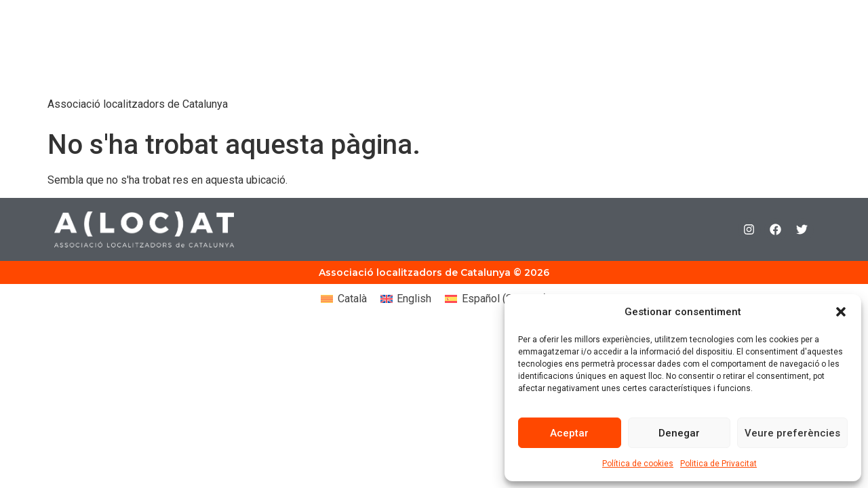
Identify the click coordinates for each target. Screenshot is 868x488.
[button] (841, 312)
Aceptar (569, 433)
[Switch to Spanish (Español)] (496, 299)
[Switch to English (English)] (406, 299)
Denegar (679, 433)
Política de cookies (638, 464)
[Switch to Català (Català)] (343, 299)
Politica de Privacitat (718, 464)
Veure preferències (792, 433)
